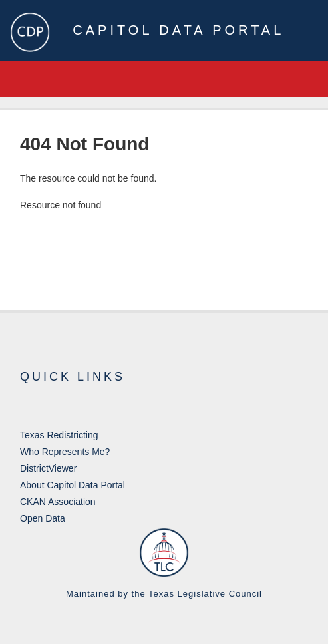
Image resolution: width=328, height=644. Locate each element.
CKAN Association (58, 502)
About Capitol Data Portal (73, 485)
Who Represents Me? (65, 452)
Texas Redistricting (59, 435)
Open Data (43, 518)
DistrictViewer (48, 468)
